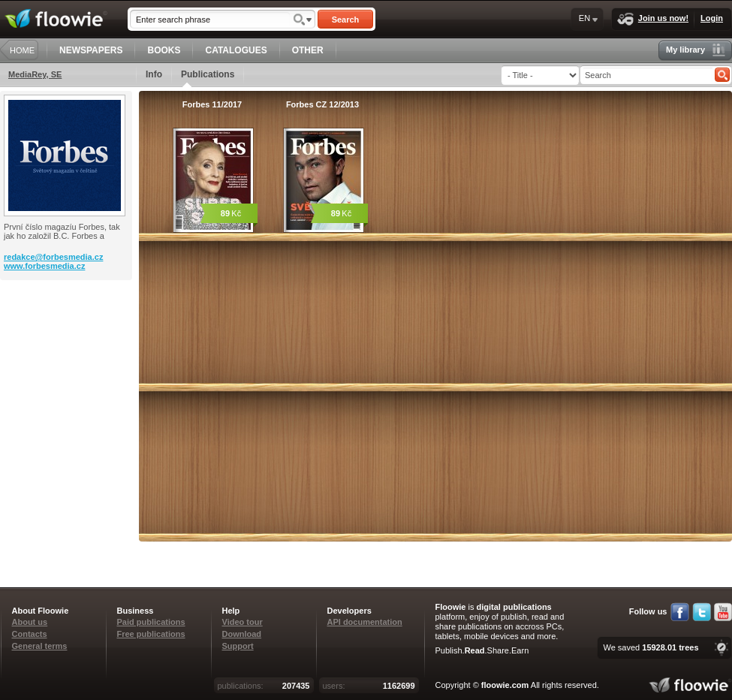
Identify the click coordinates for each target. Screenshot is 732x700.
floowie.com (505, 685)
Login (712, 18)
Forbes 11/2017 (212, 104)
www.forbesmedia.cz (44, 266)
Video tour (242, 622)
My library (696, 50)
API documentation (365, 622)
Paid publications (151, 622)
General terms (40, 646)
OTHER (308, 50)
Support (238, 646)
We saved (651, 647)
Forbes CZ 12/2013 (322, 104)
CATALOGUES (236, 50)
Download (242, 634)
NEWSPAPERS (91, 50)
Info (154, 74)
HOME (22, 50)
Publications (208, 78)
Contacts (30, 634)
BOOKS (164, 50)
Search (346, 20)
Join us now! (653, 19)
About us (30, 622)
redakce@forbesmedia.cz (53, 257)
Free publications (151, 634)
